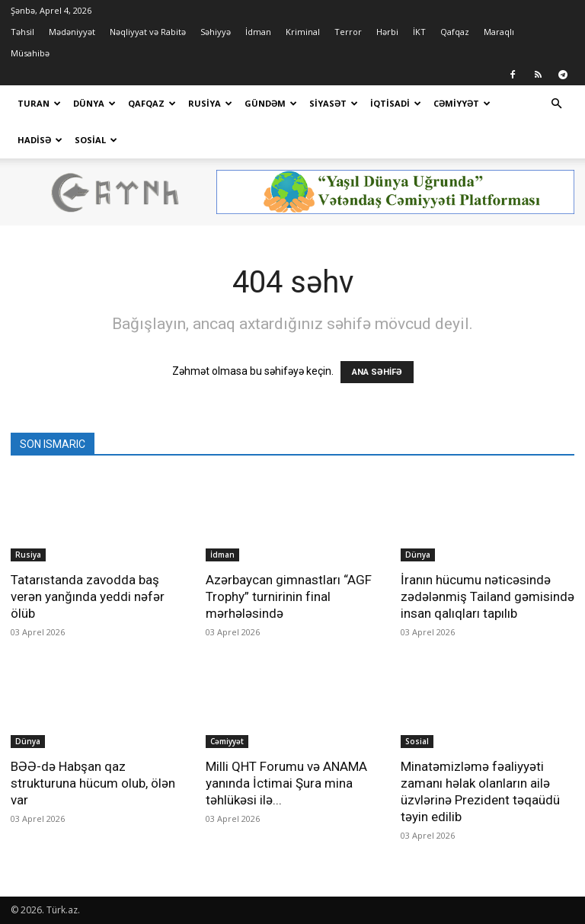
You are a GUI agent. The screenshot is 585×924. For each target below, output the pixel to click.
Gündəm (271, 103)
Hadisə (40, 140)
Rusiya (210, 103)
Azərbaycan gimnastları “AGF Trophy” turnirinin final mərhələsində (289, 596)
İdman (258, 32)
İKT (419, 32)
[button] (556, 104)
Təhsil (22, 32)
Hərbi (387, 32)
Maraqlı (499, 32)
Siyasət (334, 103)
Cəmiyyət (462, 103)
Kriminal (303, 32)
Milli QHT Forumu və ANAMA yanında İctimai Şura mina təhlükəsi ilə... (286, 783)
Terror (348, 32)
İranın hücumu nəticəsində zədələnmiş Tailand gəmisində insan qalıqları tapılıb (487, 596)
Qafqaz (455, 32)
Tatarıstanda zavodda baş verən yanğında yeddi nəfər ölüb (88, 596)
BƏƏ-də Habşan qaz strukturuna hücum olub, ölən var (93, 783)
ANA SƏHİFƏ (377, 372)
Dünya (94, 103)
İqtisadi (396, 103)
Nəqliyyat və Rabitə (148, 32)
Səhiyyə (216, 32)
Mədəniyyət (72, 32)
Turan (39, 103)
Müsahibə (30, 53)
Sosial (96, 140)
